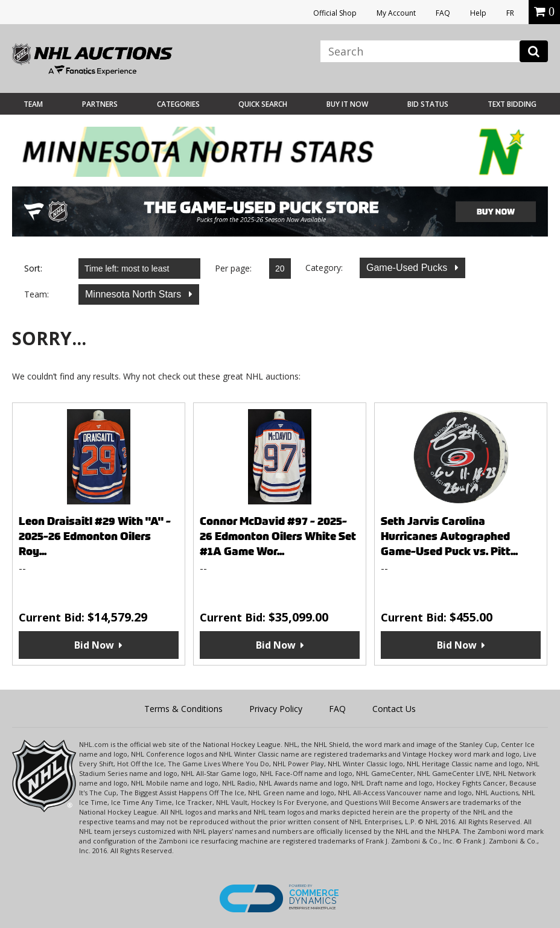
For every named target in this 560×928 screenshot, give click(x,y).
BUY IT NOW (347, 104)
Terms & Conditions (183, 709)
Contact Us (394, 709)
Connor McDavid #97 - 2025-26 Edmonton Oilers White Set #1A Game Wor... (278, 536)
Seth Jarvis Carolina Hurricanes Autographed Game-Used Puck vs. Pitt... (449, 536)
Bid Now (94, 645)
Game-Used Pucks (408, 268)
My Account (396, 13)
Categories (178, 104)
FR (510, 13)
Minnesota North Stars (135, 294)
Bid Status (428, 104)
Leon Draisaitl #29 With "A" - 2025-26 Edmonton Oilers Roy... (95, 536)
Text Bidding (512, 104)
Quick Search (263, 104)
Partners (100, 104)
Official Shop (335, 13)
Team (33, 104)
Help (478, 13)
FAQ (443, 13)
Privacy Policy (276, 709)
